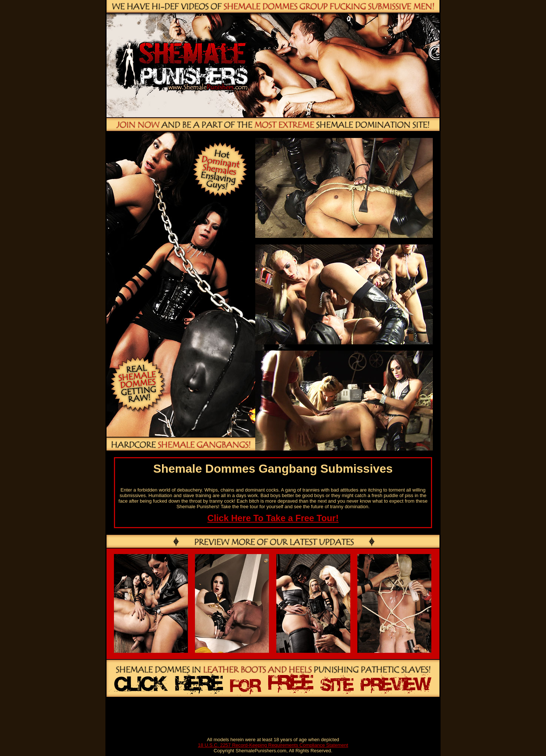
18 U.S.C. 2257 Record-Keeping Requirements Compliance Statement (273, 745)
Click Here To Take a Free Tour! (273, 518)
